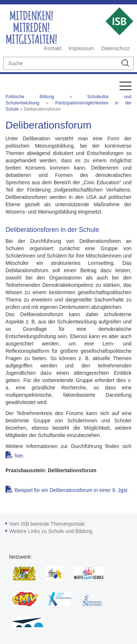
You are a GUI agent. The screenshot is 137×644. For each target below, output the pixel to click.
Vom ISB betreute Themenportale (47, 524)
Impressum (81, 48)
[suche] (60, 63)
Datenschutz (115, 48)
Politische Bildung (30, 97)
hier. (19, 456)
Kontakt (52, 48)
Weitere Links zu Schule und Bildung (51, 531)
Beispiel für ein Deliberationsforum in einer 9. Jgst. (72, 490)
